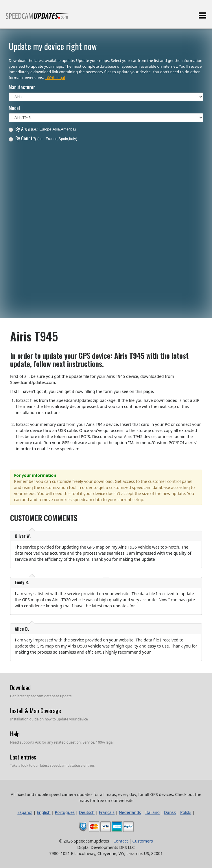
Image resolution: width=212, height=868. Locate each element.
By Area (42, 129)
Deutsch (87, 812)
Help (15, 734)
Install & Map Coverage (36, 711)
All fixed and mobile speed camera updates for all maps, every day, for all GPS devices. (37, 18)
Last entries (23, 757)
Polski (186, 812)
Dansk (170, 812)
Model (14, 108)
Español (25, 812)
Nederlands (130, 812)
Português (65, 812)
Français (107, 812)
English (44, 812)
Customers (143, 841)
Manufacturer (22, 87)
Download (20, 687)
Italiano (152, 812)
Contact (121, 841)
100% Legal (55, 78)
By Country (43, 138)
